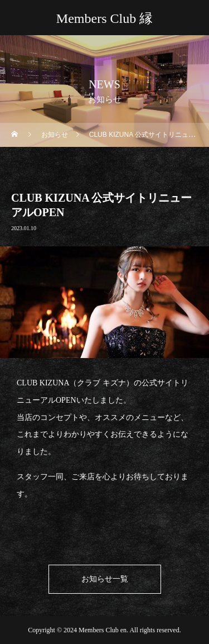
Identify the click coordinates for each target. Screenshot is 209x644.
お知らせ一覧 (105, 579)
